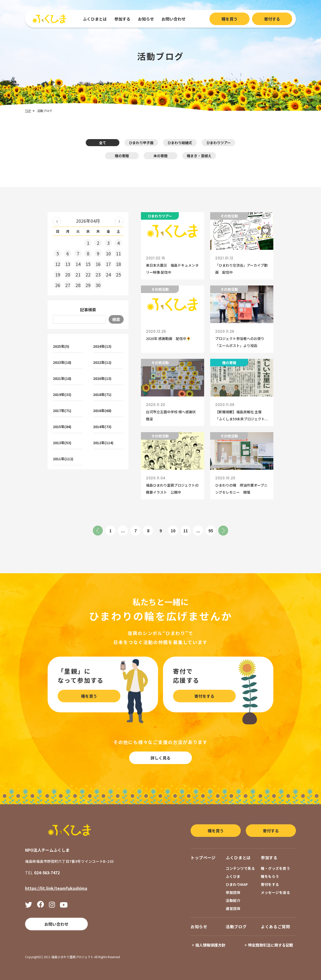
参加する (122, 19)
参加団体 (233, 892)
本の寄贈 (160, 156)
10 (173, 531)
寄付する (272, 19)
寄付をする (204, 696)
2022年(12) (102, 362)
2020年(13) (102, 378)
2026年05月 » (119, 221)
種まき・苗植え (199, 156)
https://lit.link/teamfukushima (56, 888)
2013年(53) (62, 443)
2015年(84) (62, 427)
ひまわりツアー (219, 143)
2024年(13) (102, 346)
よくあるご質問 (275, 927)
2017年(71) (62, 411)
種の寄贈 (122, 156)
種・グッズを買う (275, 868)
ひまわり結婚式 (180, 143)
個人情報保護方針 (210, 945)
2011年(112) (63, 459)
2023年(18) (62, 362)
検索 (116, 319)
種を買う (229, 19)
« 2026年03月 (57, 221)
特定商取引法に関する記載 (271, 945)
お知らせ (146, 19)
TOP (28, 111)
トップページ (203, 857)
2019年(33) (62, 394)
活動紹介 (233, 900)
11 (186, 531)
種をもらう (270, 876)
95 (211, 531)
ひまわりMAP (237, 884)
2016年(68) (102, 411)
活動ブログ (236, 927)
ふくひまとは (95, 19)
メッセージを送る (275, 892)
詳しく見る (160, 758)
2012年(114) (103, 443)
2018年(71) (102, 394)
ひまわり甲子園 (141, 143)
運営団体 (233, 908)
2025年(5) (61, 346)
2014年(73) (102, 427)
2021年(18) (62, 378)
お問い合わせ (174, 19)
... (123, 531)
